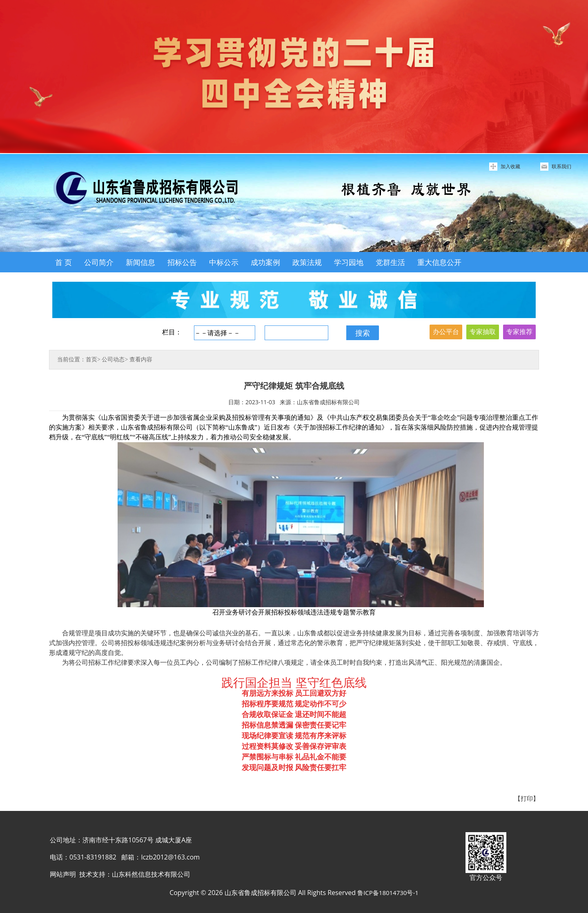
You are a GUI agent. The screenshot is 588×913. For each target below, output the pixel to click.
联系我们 (561, 166)
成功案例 (265, 262)
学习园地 (349, 262)
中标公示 (224, 262)
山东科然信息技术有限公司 (151, 874)
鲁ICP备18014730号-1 (388, 893)
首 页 (63, 262)
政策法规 (307, 262)
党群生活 (390, 262)
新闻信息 (140, 262)
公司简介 (99, 262)
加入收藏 (510, 166)
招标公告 (182, 262)
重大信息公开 (439, 262)
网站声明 (63, 874)
